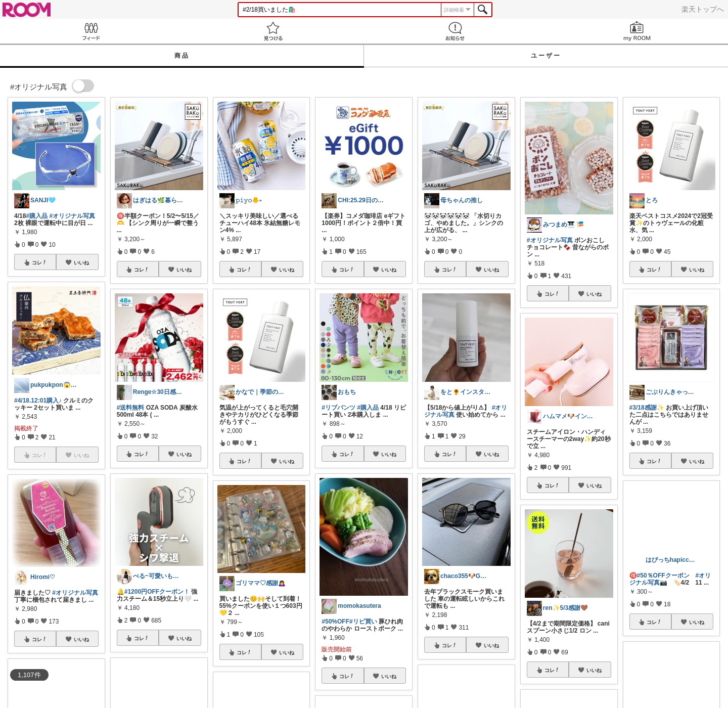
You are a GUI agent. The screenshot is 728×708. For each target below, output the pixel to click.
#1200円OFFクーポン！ (157, 592)
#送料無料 (131, 408)
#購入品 (37, 216)
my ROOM (637, 31)
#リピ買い (363, 622)
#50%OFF (335, 622)
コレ (39, 262)
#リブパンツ (338, 408)
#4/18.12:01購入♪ (38, 401)
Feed (91, 31)
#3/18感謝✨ (647, 408)
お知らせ (455, 31)
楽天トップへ (703, 9)
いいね (81, 262)
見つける (273, 31)
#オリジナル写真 (72, 216)
